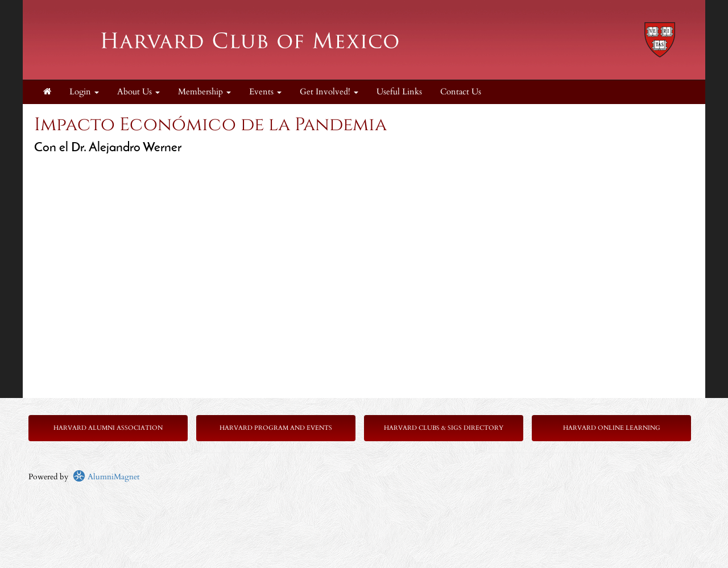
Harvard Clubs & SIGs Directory (444, 428)
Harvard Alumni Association (108, 428)
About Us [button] (138, 92)
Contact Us (461, 92)
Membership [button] (204, 92)
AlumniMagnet (106, 477)
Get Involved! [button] (329, 92)
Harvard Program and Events (276, 428)
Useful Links (399, 92)
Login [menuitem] (84, 92)
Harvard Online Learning (612, 428)
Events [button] (265, 92)
